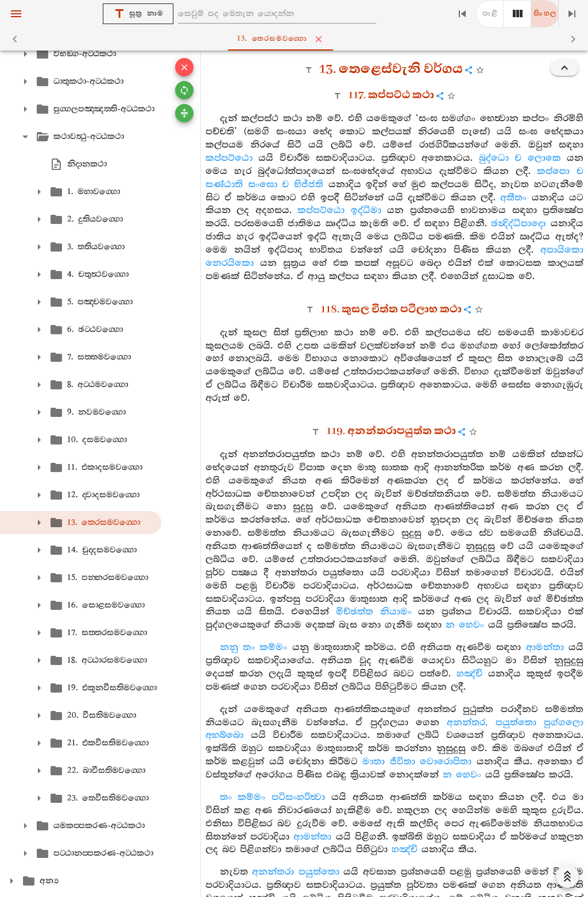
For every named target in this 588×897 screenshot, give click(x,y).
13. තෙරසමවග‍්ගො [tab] (297, 39)
